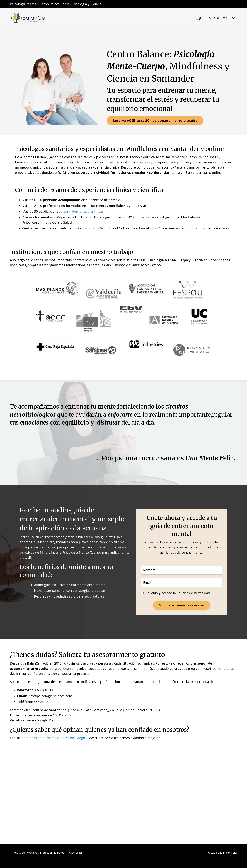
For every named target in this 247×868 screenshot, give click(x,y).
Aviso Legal (75, 860)
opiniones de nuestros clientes (45, 745)
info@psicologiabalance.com (50, 703)
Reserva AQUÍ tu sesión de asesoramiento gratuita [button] (155, 120)
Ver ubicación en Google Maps (33, 727)
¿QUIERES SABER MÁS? (216, 18)
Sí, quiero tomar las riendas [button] (182, 612)
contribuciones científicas (84, 212)
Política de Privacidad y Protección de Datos (38, 860)
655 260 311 (44, 697)
